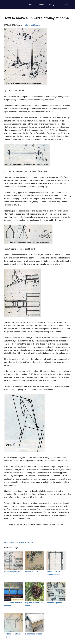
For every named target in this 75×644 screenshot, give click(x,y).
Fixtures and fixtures (32, 25)
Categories (54, 5)
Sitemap (66, 5)
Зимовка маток (26, 543)
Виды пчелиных (11, 543)
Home (32, 5)
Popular (42, 5)
